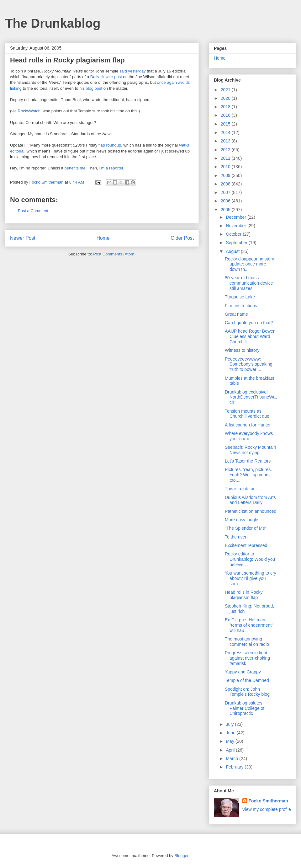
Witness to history (242, 350)
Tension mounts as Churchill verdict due (247, 414)
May (230, 741)
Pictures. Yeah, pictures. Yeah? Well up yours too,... (248, 475)
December (236, 217)
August (233, 251)
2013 (226, 141)
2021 (226, 90)
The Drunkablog (53, 23)
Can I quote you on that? (249, 323)
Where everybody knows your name (249, 436)
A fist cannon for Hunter (248, 425)
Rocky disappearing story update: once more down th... (249, 264)
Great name (236, 314)
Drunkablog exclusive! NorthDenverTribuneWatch (251, 397)
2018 (226, 107)
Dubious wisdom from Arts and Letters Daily (250, 500)
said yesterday (133, 71)
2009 (226, 175)
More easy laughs (242, 520)
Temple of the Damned (247, 680)
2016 (226, 115)
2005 (226, 210)
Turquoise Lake (240, 297)
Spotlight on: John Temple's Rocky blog (247, 692)
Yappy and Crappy (243, 672)
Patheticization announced (251, 511)
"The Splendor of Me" (246, 528)
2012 (226, 150)
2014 (226, 132)
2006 (226, 201)
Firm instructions (241, 306)
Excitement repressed (246, 545)
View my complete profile (267, 809)
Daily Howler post (106, 77)
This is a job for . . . (243, 489)
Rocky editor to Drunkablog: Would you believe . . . (250, 559)
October (234, 234)
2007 (226, 192)
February (235, 767)
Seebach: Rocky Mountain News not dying (250, 450)
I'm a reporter (111, 168)
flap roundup (110, 145)
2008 (226, 184)
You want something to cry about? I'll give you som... (251, 578)
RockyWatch (29, 111)
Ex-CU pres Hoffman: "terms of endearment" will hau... (249, 625)
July (230, 724)
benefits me (75, 168)
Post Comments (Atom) (114, 254)
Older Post (182, 238)
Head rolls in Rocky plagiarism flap (244, 595)
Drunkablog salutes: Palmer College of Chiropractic (245, 708)
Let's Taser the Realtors (248, 461)
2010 (226, 167)
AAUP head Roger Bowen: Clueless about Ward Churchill (251, 336)
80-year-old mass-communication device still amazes (249, 283)
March (232, 758)
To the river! (236, 537)
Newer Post (23, 238)
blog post (94, 88)
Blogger (181, 856)
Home (103, 238)
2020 (226, 98)
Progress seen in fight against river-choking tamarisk (247, 658)
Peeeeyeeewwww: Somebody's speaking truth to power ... (249, 364)
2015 (226, 124)
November (236, 226)
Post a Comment (33, 211)
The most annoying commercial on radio (247, 642)
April (231, 750)
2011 (226, 158)
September (237, 243)
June (231, 733)
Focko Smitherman (268, 801)
